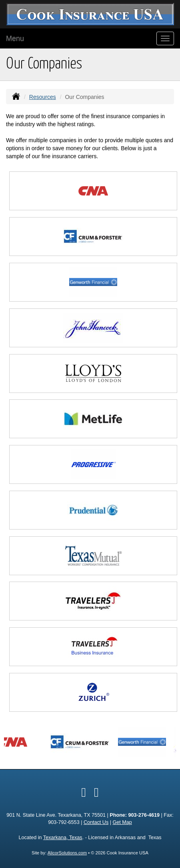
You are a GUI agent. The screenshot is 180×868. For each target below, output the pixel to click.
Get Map (122, 822)
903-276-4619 (144, 815)
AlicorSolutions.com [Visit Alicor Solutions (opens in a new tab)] (67, 853)
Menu (15, 38)
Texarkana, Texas (63, 838)
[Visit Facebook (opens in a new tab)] (84, 792)
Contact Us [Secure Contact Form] (96, 822)
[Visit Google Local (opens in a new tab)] (96, 792)
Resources (43, 97)
